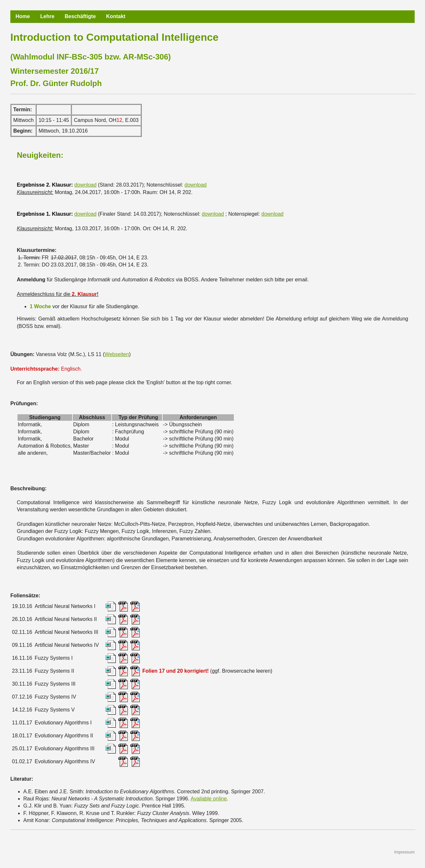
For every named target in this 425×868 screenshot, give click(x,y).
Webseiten (117, 354)
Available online (209, 799)
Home (23, 16)
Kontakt (116, 16)
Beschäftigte (80, 16)
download (86, 185)
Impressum (404, 852)
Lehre (47, 16)
